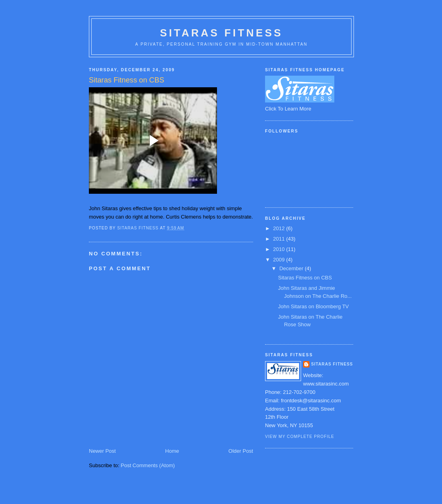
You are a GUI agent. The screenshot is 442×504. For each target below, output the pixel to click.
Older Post (241, 451)
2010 (280, 249)
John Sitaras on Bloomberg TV (313, 306)
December (292, 268)
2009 (280, 260)
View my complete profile (300, 437)
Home (172, 451)
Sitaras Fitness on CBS (305, 278)
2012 (280, 228)
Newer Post (102, 451)
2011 (280, 239)
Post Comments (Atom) (148, 465)
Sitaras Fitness (221, 33)
